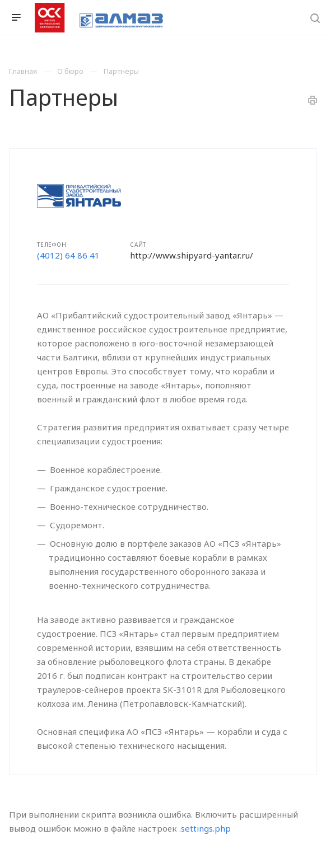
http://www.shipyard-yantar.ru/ (192, 255)
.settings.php (205, 828)
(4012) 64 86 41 (68, 255)
